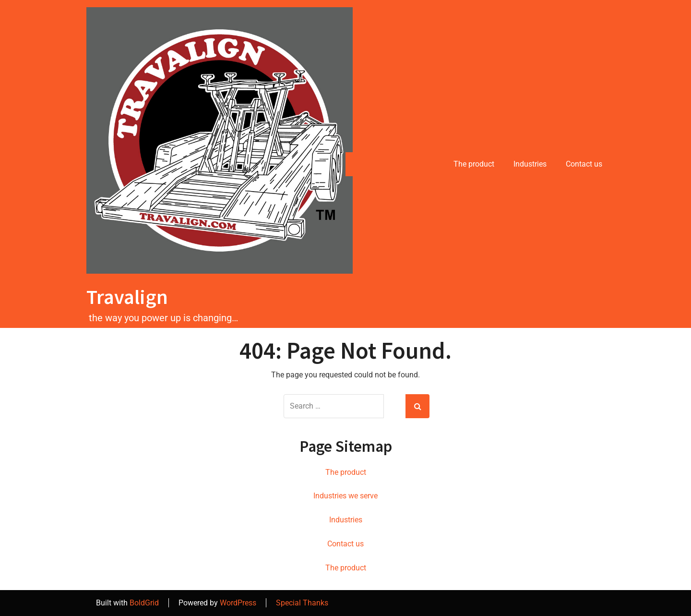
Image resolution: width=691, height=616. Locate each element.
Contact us (584, 164)
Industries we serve (345, 496)
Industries (530, 164)
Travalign (127, 297)
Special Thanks (302, 603)
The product (474, 164)
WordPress (238, 603)
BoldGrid (144, 603)
